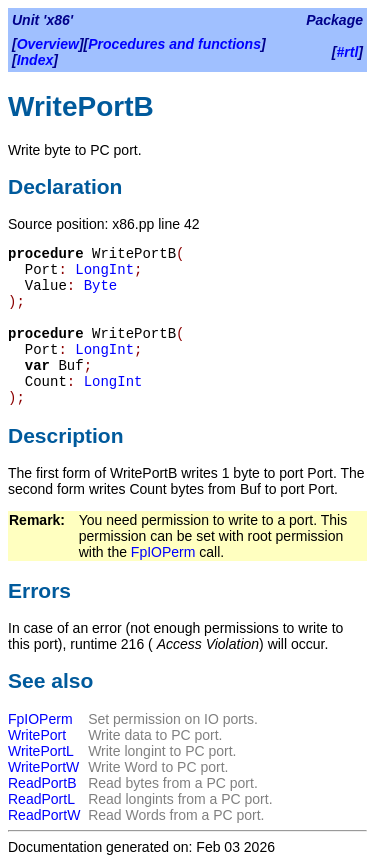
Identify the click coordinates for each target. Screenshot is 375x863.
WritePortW (43, 767)
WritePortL (41, 751)
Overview (48, 44)
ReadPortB (42, 783)
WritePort (37, 735)
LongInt (104, 270)
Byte (101, 286)
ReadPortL (41, 799)
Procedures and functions (174, 44)
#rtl (348, 52)
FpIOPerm (163, 552)
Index (35, 60)
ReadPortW (44, 815)
